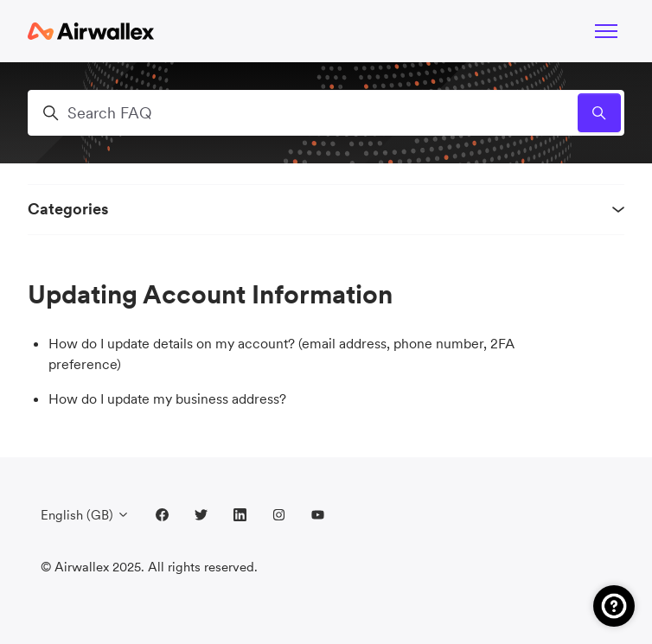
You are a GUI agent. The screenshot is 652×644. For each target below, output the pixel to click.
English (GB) (85, 515)
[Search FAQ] (326, 113)
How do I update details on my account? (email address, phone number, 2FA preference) (281, 354)
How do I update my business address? (167, 399)
